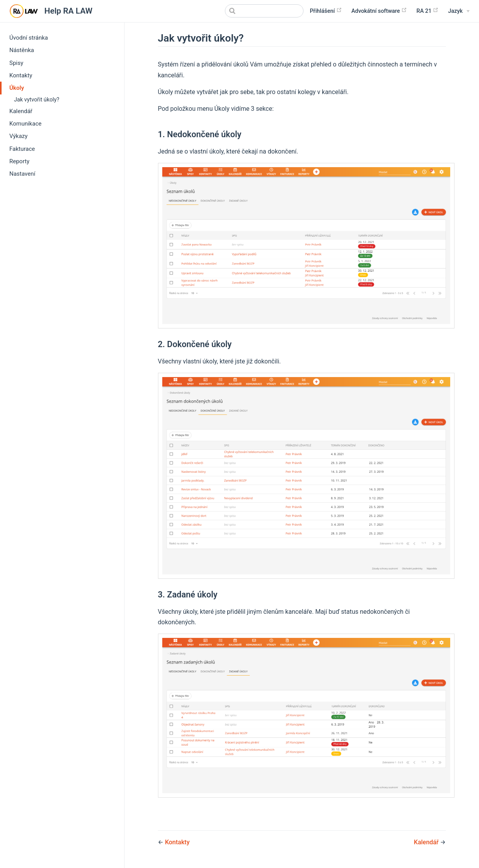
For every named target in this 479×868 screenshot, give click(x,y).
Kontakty (21, 75)
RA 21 (427, 11)
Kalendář (21, 111)
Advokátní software (379, 11)
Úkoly (17, 88)
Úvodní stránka (29, 38)
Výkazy (18, 136)
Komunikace (25, 124)
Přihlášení (326, 11)
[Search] (264, 11)
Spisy (16, 63)
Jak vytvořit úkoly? (37, 100)
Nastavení (22, 174)
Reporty (19, 161)
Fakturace (22, 149)
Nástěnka (22, 50)
